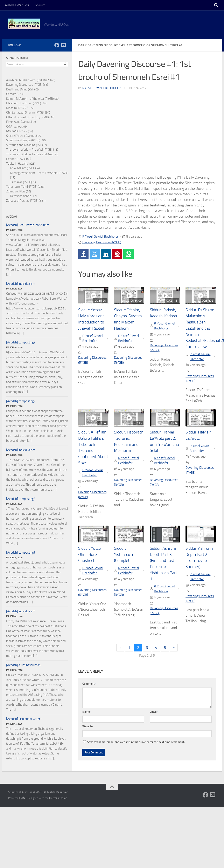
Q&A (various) (15, 127)
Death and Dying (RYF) (20, 89)
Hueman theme (58, 798)
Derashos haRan (21, 196)
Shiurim (40, 5)
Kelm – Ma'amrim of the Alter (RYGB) (30, 99)
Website (87, 726)
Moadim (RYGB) (16, 108)
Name (87, 712)
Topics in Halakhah (18, 164)
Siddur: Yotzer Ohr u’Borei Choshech (90, 554)
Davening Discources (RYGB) (102, 242)
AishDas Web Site (17, 5)
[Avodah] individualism (21, 284)
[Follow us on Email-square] (63, 45)
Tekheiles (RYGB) (21, 182)
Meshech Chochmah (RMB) (24, 103)
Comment (89, 684)
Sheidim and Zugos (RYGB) (23, 140)
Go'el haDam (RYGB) (23, 168)
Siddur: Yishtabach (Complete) (124, 554)
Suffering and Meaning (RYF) (24, 145)
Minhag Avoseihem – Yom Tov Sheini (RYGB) (39, 173)
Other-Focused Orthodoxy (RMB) (27, 117)
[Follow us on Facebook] (57, 45)
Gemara (11, 94)
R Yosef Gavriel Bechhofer (101, 88)
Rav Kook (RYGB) (17, 131)
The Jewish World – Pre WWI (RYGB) (29, 150)
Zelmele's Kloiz (16, 191)
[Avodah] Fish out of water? (24, 719)
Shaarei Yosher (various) (22, 136)
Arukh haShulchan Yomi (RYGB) (26, 80)
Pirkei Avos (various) (19, 122)
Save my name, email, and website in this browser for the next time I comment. (136, 742)
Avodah (11, 217)
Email (154, 712)
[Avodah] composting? (21, 342)
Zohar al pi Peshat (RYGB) (22, 201)
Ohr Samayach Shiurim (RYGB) (25, 112)
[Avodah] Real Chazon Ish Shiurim (28, 225)
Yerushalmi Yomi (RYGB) (22, 187)
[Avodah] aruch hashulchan (23, 665)
